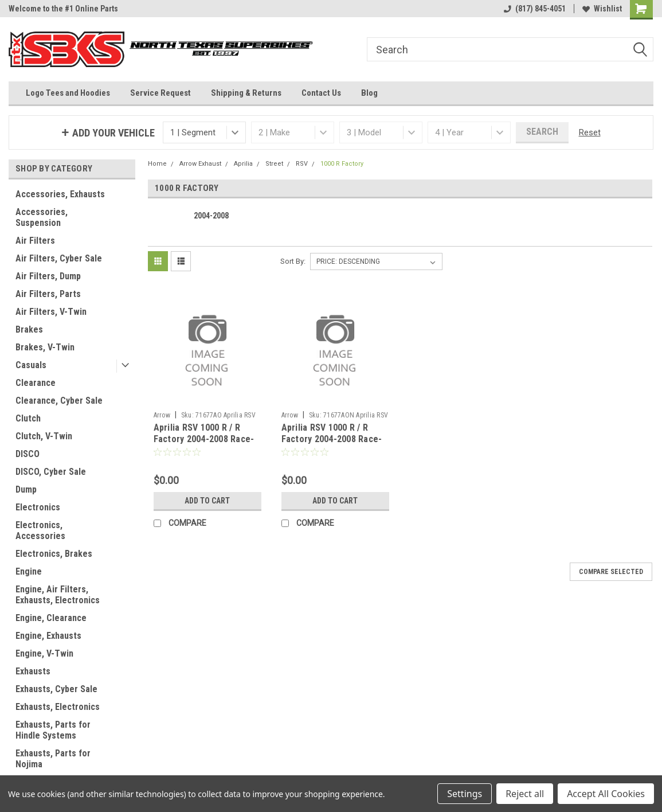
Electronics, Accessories (40, 530)
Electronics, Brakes (54, 554)
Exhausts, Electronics (58, 707)
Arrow (162, 415)
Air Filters (35, 241)
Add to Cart (207, 501)
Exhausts (33, 671)
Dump (26, 489)
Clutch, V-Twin (44, 436)
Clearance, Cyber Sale (59, 401)
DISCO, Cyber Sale (51, 472)
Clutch (28, 418)
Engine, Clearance (51, 618)
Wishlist (602, 9)
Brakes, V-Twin (45, 347)
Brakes (29, 329)
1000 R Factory (342, 164)
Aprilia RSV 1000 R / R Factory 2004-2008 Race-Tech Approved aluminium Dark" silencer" (333, 444)
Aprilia (243, 164)
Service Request (160, 93)
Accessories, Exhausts (60, 194)
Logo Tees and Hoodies (68, 93)
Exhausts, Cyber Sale (56, 689)
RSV (302, 164)
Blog (369, 93)
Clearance (36, 383)
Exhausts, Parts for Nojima (53, 759)
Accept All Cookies (606, 794)
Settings (465, 794)
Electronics (38, 507)
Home (157, 164)
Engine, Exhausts (48, 636)
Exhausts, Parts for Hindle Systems (53, 730)
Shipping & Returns (246, 93)
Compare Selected (611, 572)
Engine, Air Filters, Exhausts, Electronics (58, 595)
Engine (29, 571)
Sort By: (293, 261)
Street (274, 164)
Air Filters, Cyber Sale (59, 258)
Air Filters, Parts (48, 294)
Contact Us (321, 93)
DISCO (28, 454)
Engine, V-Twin (44, 653)
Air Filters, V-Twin (51, 312)
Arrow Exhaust (200, 164)
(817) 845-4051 (535, 9)
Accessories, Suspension (42, 217)
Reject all (525, 794)
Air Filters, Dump (48, 276)
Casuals (31, 365)
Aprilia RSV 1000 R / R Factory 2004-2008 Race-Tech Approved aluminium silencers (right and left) (205, 444)
